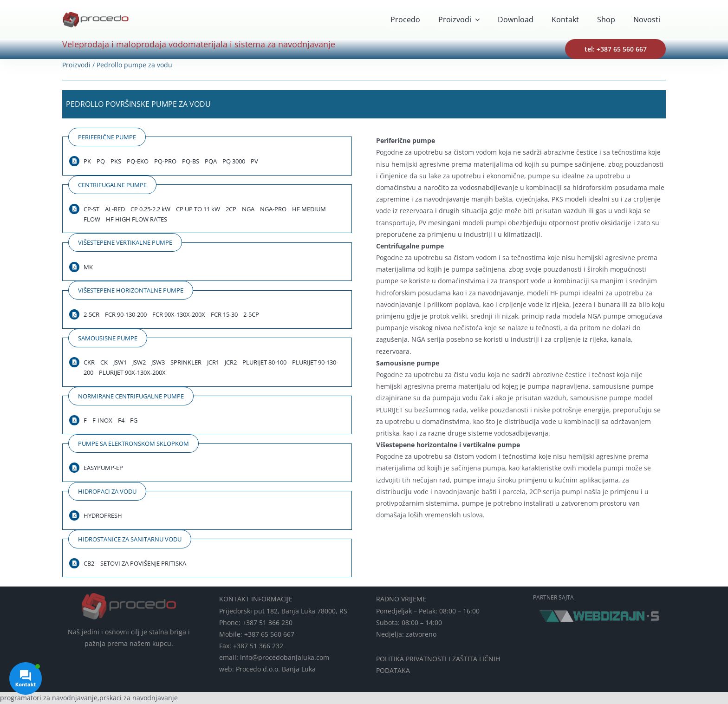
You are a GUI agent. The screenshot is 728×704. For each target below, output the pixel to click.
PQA (211, 161)
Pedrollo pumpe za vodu (134, 65)
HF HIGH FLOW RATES (136, 219)
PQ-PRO (165, 161)
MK (88, 267)
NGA (248, 209)
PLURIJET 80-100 (264, 362)
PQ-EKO (138, 161)
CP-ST (91, 209)
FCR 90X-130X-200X (179, 314)
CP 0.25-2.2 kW (150, 209)
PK (87, 161)
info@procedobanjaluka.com (285, 657)
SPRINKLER (186, 362)
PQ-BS (191, 161)
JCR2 (231, 362)
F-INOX (102, 420)
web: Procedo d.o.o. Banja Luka (267, 669)
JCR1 (213, 362)
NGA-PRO (273, 209)
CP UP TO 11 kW (198, 209)
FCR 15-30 (224, 314)
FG (134, 420)
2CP (231, 209)
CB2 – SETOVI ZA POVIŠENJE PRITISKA (135, 563)
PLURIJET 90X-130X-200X (132, 372)
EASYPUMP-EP (103, 468)
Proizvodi (76, 65)
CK (104, 362)
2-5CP (251, 314)
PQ (101, 161)
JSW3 (158, 362)
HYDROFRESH (103, 515)
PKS (116, 161)
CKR (89, 362)
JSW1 (120, 362)
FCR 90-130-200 (126, 314)
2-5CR (91, 314)
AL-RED (115, 209)
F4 (121, 420)
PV (254, 161)
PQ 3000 (234, 161)
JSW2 (139, 362)
